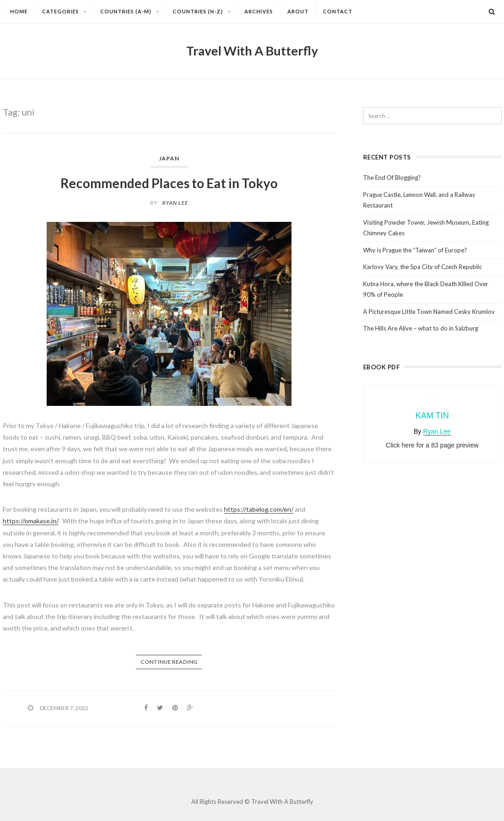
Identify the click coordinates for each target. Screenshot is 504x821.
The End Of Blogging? (392, 178)
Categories (67, 12)
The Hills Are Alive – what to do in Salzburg (421, 328)
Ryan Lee (175, 203)
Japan (169, 158)
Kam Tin (432, 416)
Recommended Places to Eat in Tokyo (169, 183)
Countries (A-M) (133, 12)
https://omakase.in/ (30, 521)
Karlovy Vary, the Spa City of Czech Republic (422, 267)
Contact (338, 11)
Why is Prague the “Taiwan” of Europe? (415, 250)
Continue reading (169, 662)
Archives (259, 11)
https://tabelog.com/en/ (259, 509)
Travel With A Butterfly (252, 51)
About (298, 11)
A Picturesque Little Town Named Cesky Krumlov (429, 312)
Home (19, 11)
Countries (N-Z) (205, 12)
